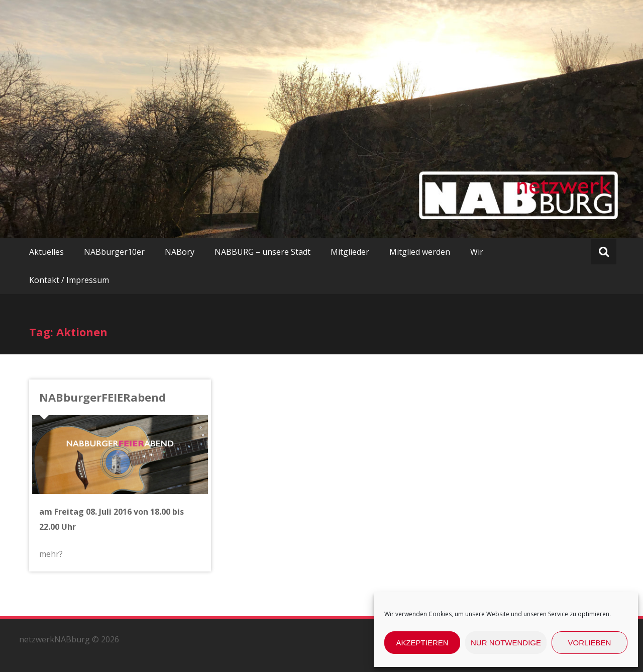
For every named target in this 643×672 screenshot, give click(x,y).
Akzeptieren (422, 643)
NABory (180, 252)
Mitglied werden (420, 252)
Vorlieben (590, 643)
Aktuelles (46, 252)
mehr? (51, 554)
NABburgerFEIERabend (102, 397)
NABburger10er (114, 252)
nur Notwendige (506, 643)
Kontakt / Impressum (69, 280)
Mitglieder (350, 252)
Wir (477, 252)
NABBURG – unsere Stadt (262, 252)
